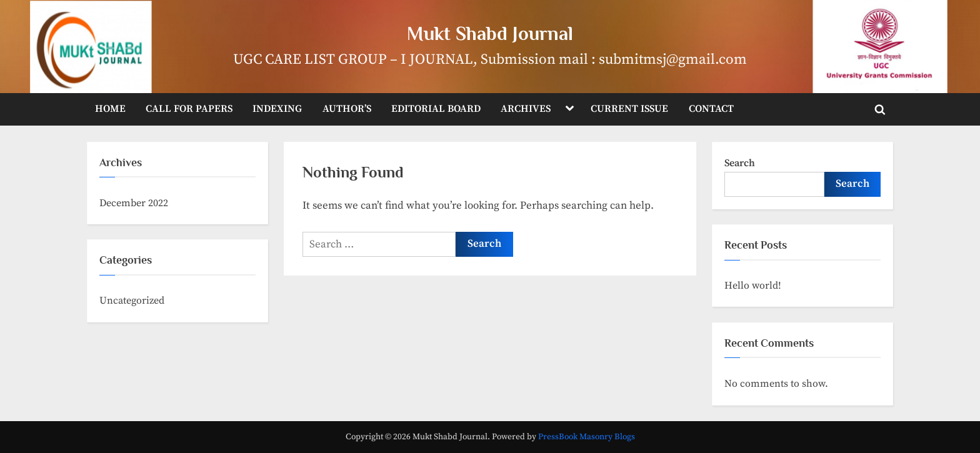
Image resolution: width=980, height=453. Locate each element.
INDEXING (277, 109)
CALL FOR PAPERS (189, 109)
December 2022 (134, 203)
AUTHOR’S (347, 109)
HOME (110, 109)
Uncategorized (132, 301)
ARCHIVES (526, 109)
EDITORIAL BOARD (436, 109)
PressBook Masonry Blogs (587, 437)
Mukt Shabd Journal (490, 33)
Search (740, 163)
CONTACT (711, 109)
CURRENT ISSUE (629, 109)
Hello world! (753, 286)
